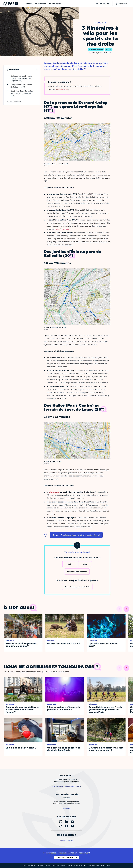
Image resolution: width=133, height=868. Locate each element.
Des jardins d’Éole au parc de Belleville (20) (21, 86)
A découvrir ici (62, 89)
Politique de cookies (92, 865)
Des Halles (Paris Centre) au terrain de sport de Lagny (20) (22, 93)
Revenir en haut (15, 102)
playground (54, 492)
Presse (70, 865)
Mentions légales (30, 865)
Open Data (78, 865)
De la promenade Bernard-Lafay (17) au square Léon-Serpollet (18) (22, 78)
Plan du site (105, 865)
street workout (62, 229)
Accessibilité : (52, 865)
